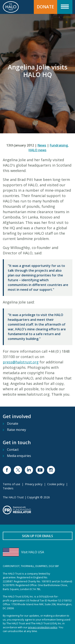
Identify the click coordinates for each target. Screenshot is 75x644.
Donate (13, 423)
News (42, 145)
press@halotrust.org (21, 362)
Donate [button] (45, 7)
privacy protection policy (43, 627)
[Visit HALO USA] (38, 552)
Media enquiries (19, 456)
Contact (13, 450)
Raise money (16, 430)
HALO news (37, 150)
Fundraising (59, 145)
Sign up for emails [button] (37, 536)
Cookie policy (56, 484)
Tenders (8, 488)
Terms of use (11, 484)
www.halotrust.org (33, 394)
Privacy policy (34, 484)
